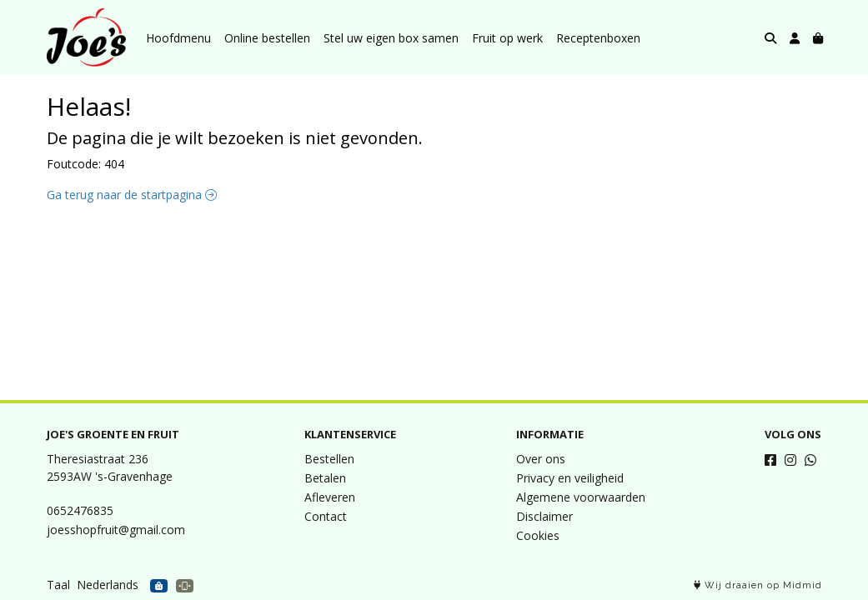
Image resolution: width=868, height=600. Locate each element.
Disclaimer (544, 516)
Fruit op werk (507, 38)
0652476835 (80, 510)
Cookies (538, 535)
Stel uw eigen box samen (391, 38)
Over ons (541, 459)
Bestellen (329, 459)
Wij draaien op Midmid (758, 585)
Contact (326, 516)
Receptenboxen (598, 38)
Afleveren (330, 497)
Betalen (325, 478)
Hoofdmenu (178, 38)
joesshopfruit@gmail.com (116, 530)
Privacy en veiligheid (570, 478)
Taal (58, 585)
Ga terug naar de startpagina (132, 195)
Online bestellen (267, 38)
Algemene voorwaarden (581, 497)
